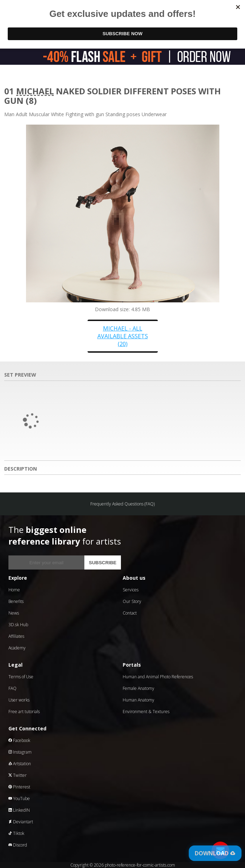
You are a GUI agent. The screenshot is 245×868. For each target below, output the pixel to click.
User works (19, 700)
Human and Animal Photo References (158, 677)
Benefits (16, 601)
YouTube (19, 798)
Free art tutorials (24, 712)
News (14, 613)
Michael (35, 91)
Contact (130, 613)
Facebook (19, 740)
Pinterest (19, 787)
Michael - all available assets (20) (123, 336)
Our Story (132, 601)
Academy (17, 648)
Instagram (20, 752)
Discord (18, 845)
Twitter (18, 775)
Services (131, 590)
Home (14, 590)
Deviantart (21, 822)
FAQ (12, 688)
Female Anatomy (138, 688)
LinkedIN (19, 810)
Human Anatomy (138, 700)
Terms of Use (21, 677)
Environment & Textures (146, 712)
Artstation (20, 764)
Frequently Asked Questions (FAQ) (122, 504)
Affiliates (16, 636)
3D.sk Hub (18, 625)
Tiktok (16, 833)
